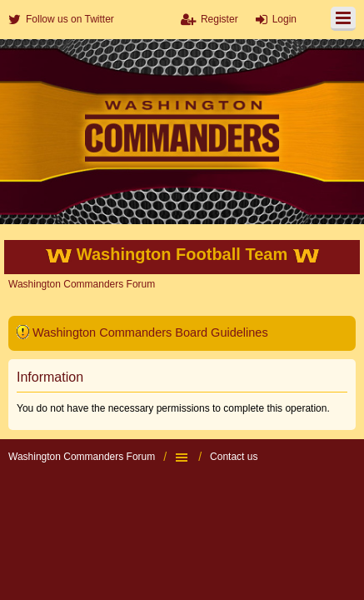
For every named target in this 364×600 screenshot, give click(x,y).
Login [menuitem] (284, 19)
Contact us (234, 457)
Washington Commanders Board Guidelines (150, 332)
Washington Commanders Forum (82, 457)
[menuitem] (61, 19)
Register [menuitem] (219, 19)
